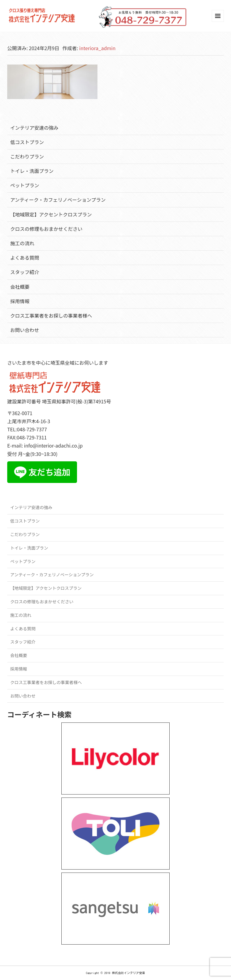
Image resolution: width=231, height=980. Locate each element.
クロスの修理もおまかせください (46, 229)
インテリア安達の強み (34, 128)
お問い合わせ (25, 330)
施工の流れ (22, 243)
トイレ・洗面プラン (32, 171)
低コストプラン (27, 142)
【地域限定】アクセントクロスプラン (51, 214)
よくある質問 (25, 258)
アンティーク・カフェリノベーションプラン (58, 200)
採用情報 (20, 301)
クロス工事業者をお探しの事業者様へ (51, 315)
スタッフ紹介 (25, 272)
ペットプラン (25, 185)
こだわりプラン (27, 156)
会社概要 (20, 287)
